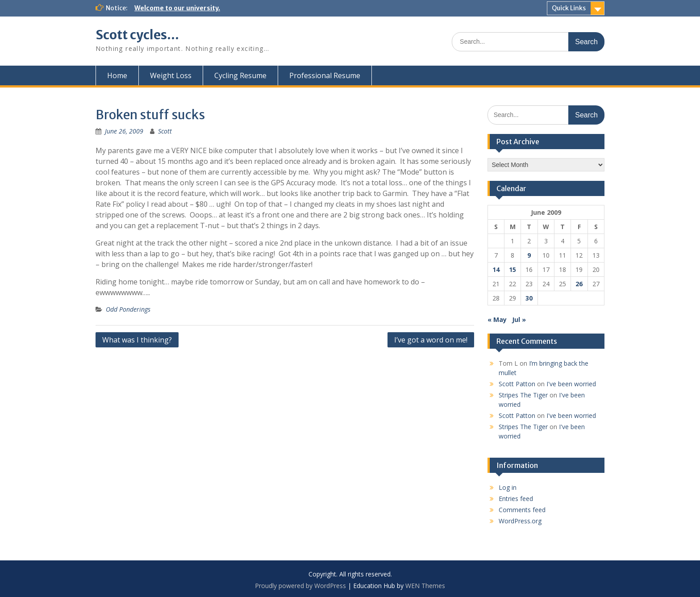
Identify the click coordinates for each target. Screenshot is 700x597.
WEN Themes (425, 586)
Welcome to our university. (177, 8)
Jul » (519, 319)
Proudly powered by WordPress (300, 586)
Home (117, 75)
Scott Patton (517, 384)
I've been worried (571, 384)
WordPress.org (520, 521)
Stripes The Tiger (523, 395)
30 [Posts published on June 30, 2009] (529, 298)
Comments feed (522, 510)
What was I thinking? (137, 340)
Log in (508, 487)
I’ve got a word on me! (431, 340)
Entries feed (516, 499)
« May (497, 319)
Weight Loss (171, 75)
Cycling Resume (240, 75)
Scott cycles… (137, 35)
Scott (165, 131)
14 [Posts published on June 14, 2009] (496, 269)
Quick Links (569, 8)
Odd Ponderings (128, 309)
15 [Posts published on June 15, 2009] (512, 269)
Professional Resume (325, 75)
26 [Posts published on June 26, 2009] (579, 284)
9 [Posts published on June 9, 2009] (529, 255)
